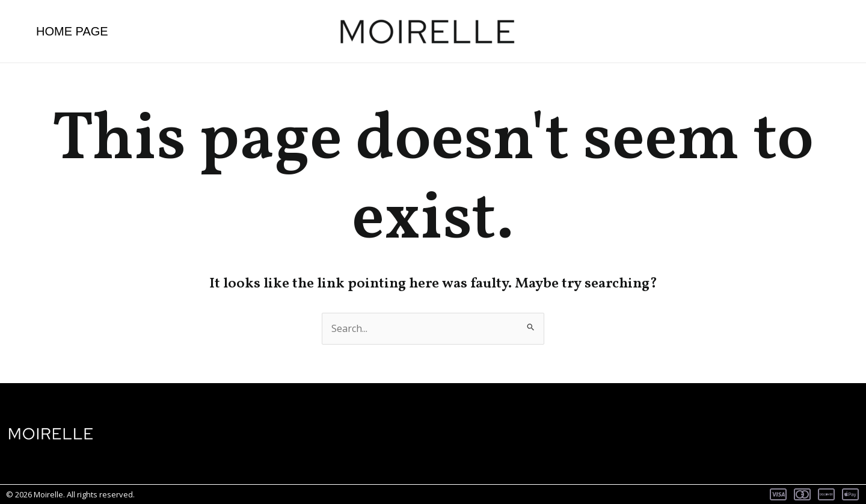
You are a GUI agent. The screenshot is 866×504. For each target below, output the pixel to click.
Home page (72, 31)
